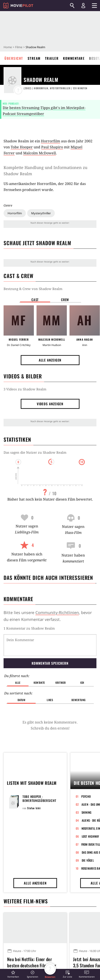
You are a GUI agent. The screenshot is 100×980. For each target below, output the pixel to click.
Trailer (52, 58)
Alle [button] (18, 683)
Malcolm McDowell (40, 153)
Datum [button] (21, 700)
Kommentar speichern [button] (50, 663)
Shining (87, 812)
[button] (13, 974)
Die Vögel (88, 860)
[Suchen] (72, 6)
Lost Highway (90, 836)
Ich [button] (82, 683)
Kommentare (74, 58)
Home (8, 47)
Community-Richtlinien (57, 612)
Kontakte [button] (39, 683)
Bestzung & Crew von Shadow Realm (33, 289)
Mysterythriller (41, 213)
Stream (34, 58)
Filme (19, 47)
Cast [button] (35, 300)
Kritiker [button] (61, 683)
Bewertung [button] (79, 700)
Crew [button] (65, 300)
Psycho (86, 796)
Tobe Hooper (22, 147)
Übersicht (14, 58)
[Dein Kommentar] (50, 645)
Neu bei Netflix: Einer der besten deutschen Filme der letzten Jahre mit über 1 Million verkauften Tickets (35, 965)
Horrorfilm (15, 213)
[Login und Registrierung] (83, 6)
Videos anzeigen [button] (50, 404)
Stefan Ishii (34, 808)
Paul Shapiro (52, 147)
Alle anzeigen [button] (50, 360)
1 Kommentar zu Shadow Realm (29, 628)
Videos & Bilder (23, 376)
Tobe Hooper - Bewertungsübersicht (39, 798)
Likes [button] (50, 700)
